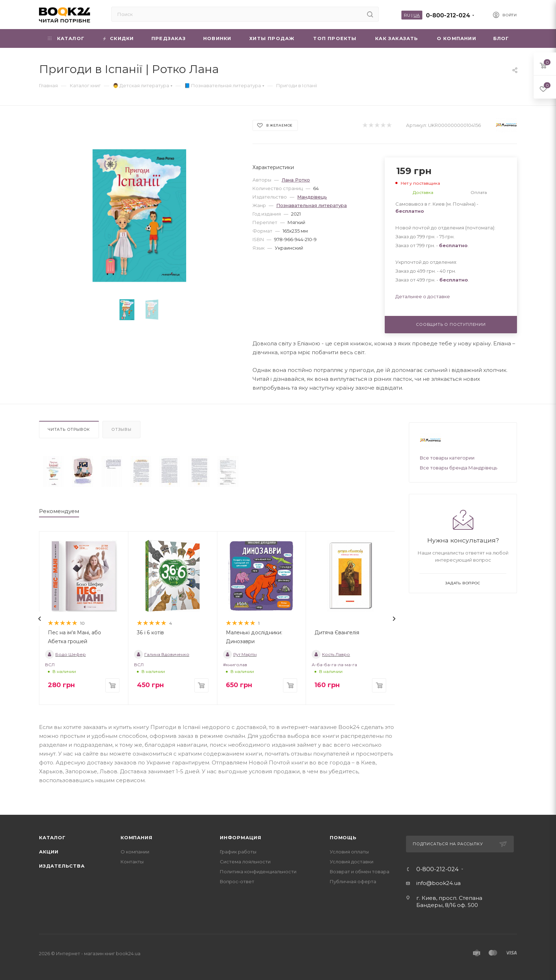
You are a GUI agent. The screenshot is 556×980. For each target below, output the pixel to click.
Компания (136, 837)
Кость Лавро (331, 654)
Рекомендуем (59, 511)
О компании (135, 852)
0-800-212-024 (448, 15)
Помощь (343, 837)
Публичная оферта (353, 881)
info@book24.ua (438, 883)
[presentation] (40, 619)
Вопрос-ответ (237, 881)
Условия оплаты (349, 852)
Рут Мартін (240, 654)
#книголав (235, 665)
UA (417, 15)
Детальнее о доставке (423, 296)
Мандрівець (312, 197)
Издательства (62, 866)
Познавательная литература (312, 205)
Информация (241, 837)
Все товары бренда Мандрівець (458, 468)
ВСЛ (50, 665)
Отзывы (121, 429)
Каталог (52, 837)
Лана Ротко (296, 180)
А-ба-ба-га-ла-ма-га (334, 665)
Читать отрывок (69, 429)
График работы (238, 852)
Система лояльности (245, 862)
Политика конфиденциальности (258, 872)
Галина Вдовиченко (162, 654)
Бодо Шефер (65, 654)
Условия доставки (352, 862)
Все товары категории (447, 458)
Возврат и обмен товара (360, 872)
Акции (49, 852)
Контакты (132, 862)
